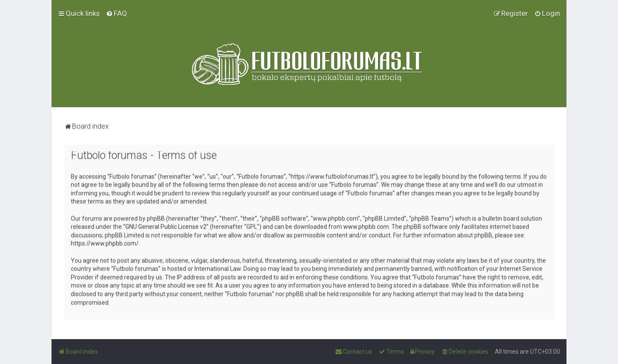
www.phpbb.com (366, 225)
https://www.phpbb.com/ (105, 241)
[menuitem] (117, 12)
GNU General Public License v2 (166, 225)
